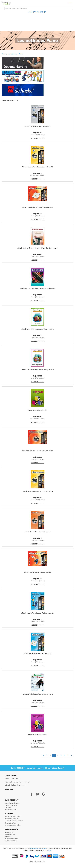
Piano (21, 54)
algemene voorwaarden (38, 848)
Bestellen (8, 837)
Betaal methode (10, 834)
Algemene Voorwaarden (13, 817)
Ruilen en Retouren (11, 839)
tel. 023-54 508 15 (38, 12)
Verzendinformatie (11, 841)
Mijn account (9, 832)
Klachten (8, 807)
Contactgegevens (11, 805)
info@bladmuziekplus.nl (55, 768)
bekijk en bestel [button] (37, 138)
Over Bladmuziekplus (12, 803)
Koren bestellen (10, 823)
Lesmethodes (12, 54)
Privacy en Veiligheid (12, 819)
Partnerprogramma (11, 810)
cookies (49, 850)
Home (4, 54)
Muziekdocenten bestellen (14, 821)
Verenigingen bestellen (13, 825)
